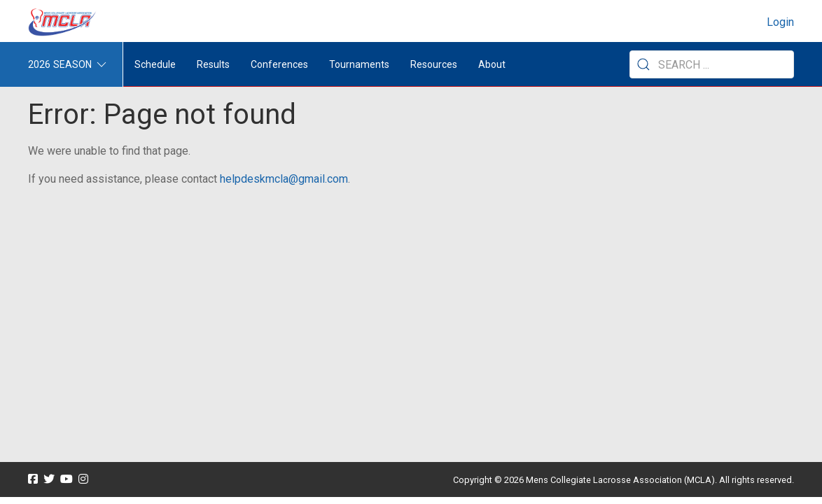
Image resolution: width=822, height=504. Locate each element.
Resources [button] (434, 64)
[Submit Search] (643, 64)
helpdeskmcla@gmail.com (284, 179)
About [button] (492, 64)
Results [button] (213, 64)
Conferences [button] (279, 64)
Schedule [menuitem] (155, 64)
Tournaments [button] (359, 64)
